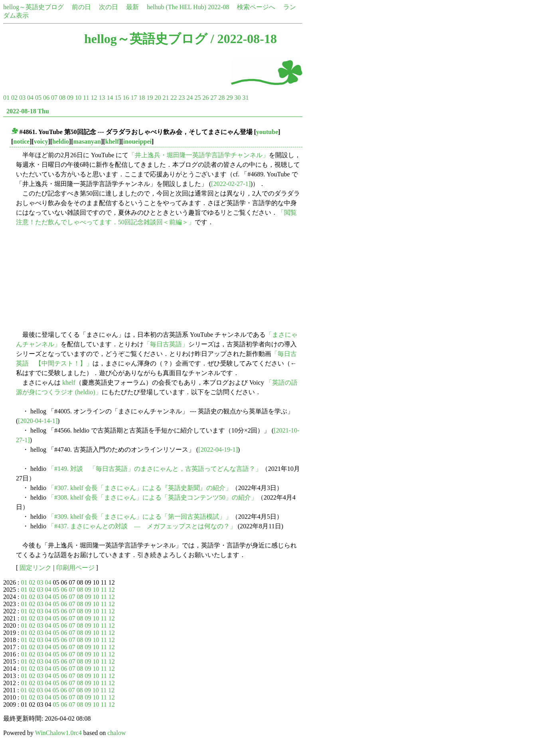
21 (166, 98)
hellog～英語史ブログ (34, 7)
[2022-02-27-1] (231, 184)
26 (205, 98)
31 (245, 98)
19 (150, 98)
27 (213, 98)
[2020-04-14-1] (38, 421)
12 (94, 98)
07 (54, 98)
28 (221, 98)
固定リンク (35, 568)
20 (158, 98)
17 (134, 98)
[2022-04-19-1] (218, 450)
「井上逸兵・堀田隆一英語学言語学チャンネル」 (199, 155)
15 (118, 98)
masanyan (87, 141)
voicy (41, 141)
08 (62, 98)
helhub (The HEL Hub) (176, 7)
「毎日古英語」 (166, 344)
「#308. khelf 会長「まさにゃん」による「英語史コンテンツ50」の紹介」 (153, 497)
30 (237, 98)
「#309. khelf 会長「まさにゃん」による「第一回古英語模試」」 (140, 517)
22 (174, 98)
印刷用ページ (75, 568)
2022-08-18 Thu (28, 111)
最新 (132, 7)
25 (197, 98)
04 (30, 98)
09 (70, 98)
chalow (116, 733)
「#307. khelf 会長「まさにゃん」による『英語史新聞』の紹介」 (140, 488)
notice (21, 141)
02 (14, 98)
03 (22, 98)
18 (142, 98)
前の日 (81, 7)
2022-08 (218, 7)
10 (78, 98)
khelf (112, 141)
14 (110, 98)
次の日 (108, 7)
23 (181, 98)
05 (38, 98)
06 (46, 98)
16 (126, 98)
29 (229, 98)
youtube (267, 132)
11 (86, 98)
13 (102, 98)
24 (189, 98)
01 (6, 98)
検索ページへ (256, 7)
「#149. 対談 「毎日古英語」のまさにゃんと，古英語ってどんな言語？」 (155, 469)
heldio (61, 141)
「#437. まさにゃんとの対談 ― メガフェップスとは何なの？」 (142, 526)
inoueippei (137, 141)
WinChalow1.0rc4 (58, 733)
